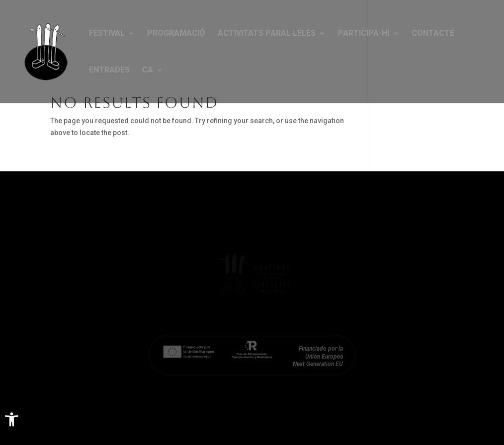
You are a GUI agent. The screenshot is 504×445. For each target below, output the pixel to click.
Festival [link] (107, 34)
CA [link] (148, 71)
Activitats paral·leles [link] (267, 34)
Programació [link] (176, 34)
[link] (12, 419)
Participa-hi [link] (364, 34)
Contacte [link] (433, 34)
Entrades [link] (109, 71)
